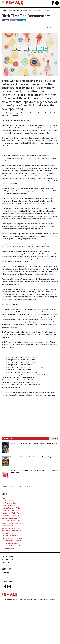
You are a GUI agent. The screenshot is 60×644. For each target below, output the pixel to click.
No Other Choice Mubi (10, 536)
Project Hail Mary (8, 533)
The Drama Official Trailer (11, 521)
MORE (55, 438)
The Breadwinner (8, 500)
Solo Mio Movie (7, 526)
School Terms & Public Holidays (16, 487)
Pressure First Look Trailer (11, 508)
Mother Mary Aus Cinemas (11, 510)
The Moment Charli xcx (10, 548)
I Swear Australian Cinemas (11, 541)
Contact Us (5, 572)
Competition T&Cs (8, 560)
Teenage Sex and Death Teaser (12, 538)
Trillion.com (33, 599)
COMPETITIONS (9, 438)
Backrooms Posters (9, 505)
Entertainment (14, 10)
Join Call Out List (7, 565)
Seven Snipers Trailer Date (11, 515)
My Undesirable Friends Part (12, 528)
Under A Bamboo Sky (9, 518)
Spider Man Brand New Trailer (12, 523)
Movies (24, 10)
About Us (5, 575)
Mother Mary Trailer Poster (12, 513)
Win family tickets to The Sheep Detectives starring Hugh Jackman (34, 457)
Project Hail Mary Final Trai (12, 531)
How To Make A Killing (10, 543)
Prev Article (7, 28)
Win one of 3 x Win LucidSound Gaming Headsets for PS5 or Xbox (34, 443)
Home (4, 10)
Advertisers (5, 577)
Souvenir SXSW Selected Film (12, 546)
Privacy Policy (6, 562)
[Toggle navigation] (4, 2)
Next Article (52, 28)
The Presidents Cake (9, 503)
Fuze (3, 498)
